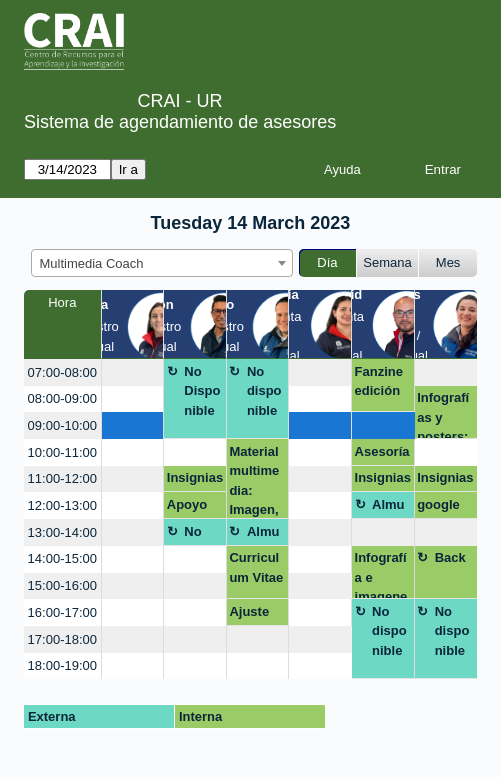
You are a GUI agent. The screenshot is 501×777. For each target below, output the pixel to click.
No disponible (264, 391)
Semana (387, 262)
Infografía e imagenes (381, 574)
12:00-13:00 (62, 505)
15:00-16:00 (62, 585)
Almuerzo (388, 508)
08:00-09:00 (62, 398)
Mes (448, 262)
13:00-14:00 (62, 532)
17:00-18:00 (62, 639)
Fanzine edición (379, 381)
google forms (438, 508)
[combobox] (162, 263)
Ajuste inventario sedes (256, 615)
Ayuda (342, 169)
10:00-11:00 (62, 452)
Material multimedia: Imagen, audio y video (254, 481)
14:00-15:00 (62, 558)
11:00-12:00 (62, 478)
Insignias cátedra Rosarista (195, 481)
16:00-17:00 (62, 612)
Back (450, 557)
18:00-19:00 (62, 665)
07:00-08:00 (62, 372)
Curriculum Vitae (256, 567)
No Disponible (202, 391)
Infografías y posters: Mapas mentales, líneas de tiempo (445, 414)
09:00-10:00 (62, 425)
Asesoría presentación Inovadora (382, 455)
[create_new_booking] (133, 372)
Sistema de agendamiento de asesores (180, 122)
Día (327, 262)
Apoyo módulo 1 (190, 508)
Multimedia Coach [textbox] (92, 263)
